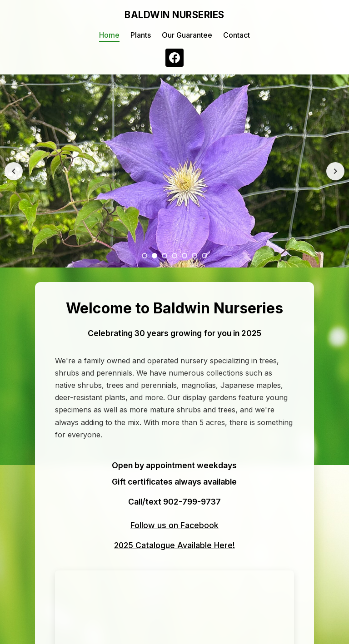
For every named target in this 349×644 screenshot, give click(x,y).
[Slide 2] (155, 256)
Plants (141, 35)
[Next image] (335, 171)
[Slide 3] (165, 256)
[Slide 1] (145, 256)
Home (109, 35)
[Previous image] (14, 171)
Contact (237, 35)
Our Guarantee (187, 35)
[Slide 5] (184, 256)
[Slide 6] (194, 256)
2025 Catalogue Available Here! (174, 545)
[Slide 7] (204, 256)
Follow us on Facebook (174, 525)
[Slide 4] (174, 256)
